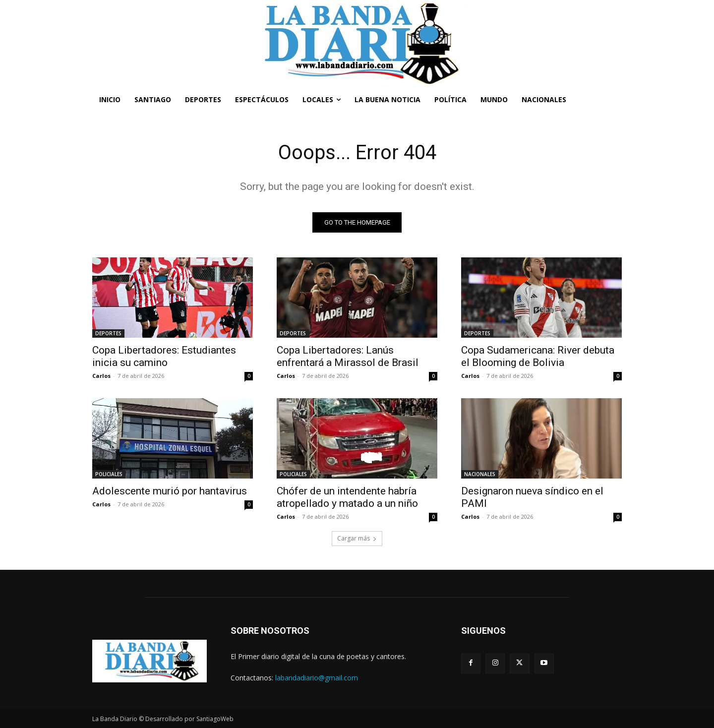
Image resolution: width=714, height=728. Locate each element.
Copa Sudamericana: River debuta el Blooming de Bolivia (538, 356)
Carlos (101, 376)
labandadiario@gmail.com (317, 678)
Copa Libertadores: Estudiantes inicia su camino (164, 356)
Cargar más (357, 538)
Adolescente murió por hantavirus (170, 491)
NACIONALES (480, 474)
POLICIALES (109, 474)
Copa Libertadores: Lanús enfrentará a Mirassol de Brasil (348, 356)
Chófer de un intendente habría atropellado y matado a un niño (347, 497)
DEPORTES (108, 333)
